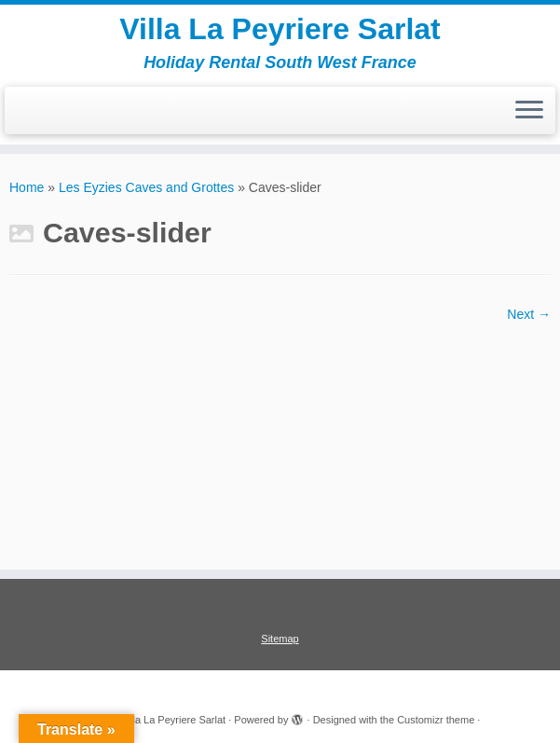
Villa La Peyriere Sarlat (280, 29)
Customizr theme (436, 720)
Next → (529, 314)
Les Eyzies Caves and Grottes (146, 187)
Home (27, 187)
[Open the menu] (529, 111)
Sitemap (280, 639)
